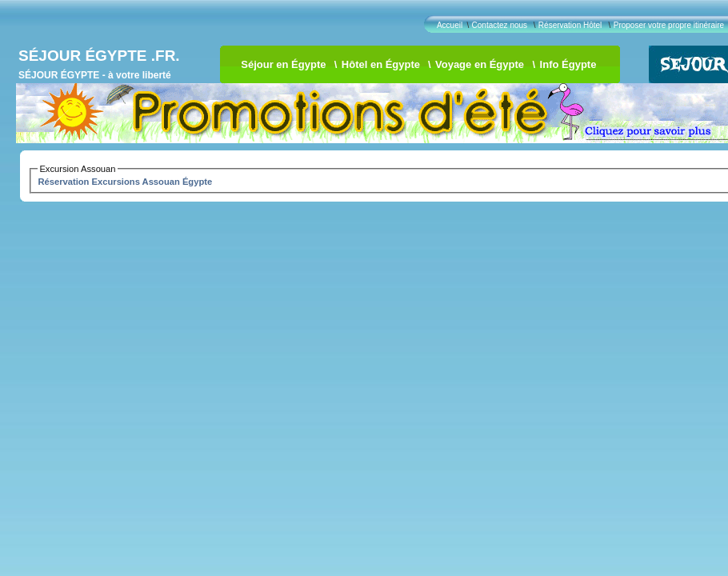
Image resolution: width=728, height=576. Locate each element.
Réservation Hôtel (570, 25)
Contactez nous (500, 25)
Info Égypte (568, 64)
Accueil (450, 25)
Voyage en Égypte (480, 64)
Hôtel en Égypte (381, 64)
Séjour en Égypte (283, 64)
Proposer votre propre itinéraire (669, 25)
